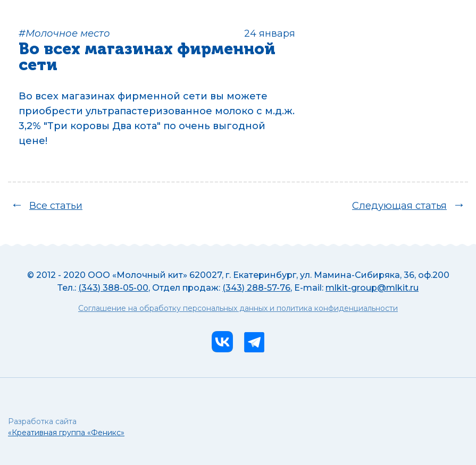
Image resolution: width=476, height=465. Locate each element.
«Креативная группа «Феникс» (66, 433)
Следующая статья (399, 206)
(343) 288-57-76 (256, 288)
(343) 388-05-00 (113, 288)
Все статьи (56, 206)
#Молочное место (64, 33)
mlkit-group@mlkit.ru (372, 288)
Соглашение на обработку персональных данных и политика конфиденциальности (238, 308)
